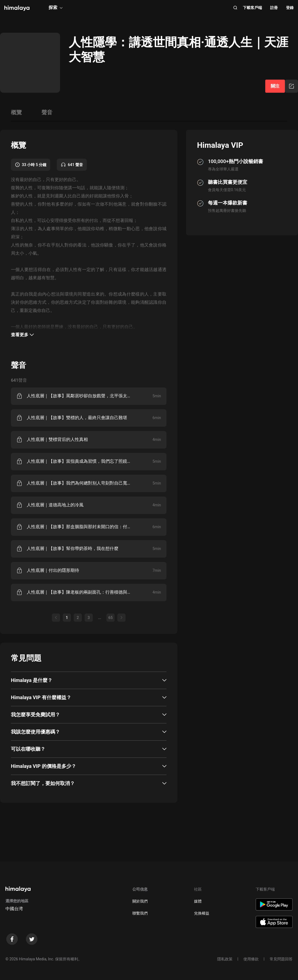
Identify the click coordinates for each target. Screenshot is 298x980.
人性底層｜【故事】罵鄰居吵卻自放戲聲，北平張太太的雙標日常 (79, 396)
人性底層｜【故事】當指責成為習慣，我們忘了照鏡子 (79, 461)
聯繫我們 (140, 913)
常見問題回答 (281, 959)
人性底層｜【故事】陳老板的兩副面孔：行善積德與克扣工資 (79, 592)
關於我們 (140, 901)
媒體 (198, 901)
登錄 (290, 8)
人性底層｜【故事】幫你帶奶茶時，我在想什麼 (73, 548)
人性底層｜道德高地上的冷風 (55, 505)
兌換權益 (202, 913)
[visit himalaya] (17, 8)
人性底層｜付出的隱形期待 (53, 570)
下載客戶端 (252, 8)
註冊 (274, 8)
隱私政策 (225, 959)
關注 (275, 86)
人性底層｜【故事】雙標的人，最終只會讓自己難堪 (77, 418)
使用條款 (251, 959)
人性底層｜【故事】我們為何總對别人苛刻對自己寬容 (79, 483)
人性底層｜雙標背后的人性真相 (57, 439)
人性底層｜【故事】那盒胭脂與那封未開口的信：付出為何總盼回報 (79, 527)
